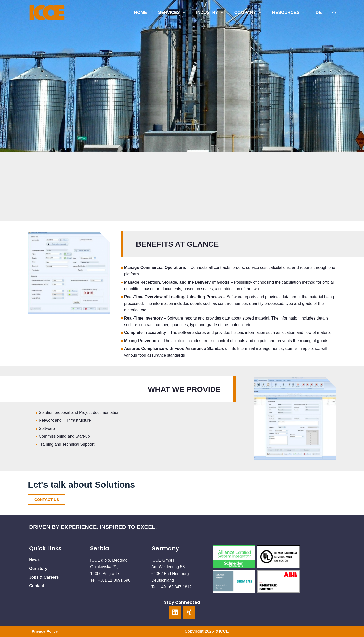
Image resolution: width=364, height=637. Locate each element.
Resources (289, 13)
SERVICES (173, 13)
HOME (140, 13)
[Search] (334, 13)
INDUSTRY (211, 13)
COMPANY (249, 13)
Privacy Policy (45, 631)
